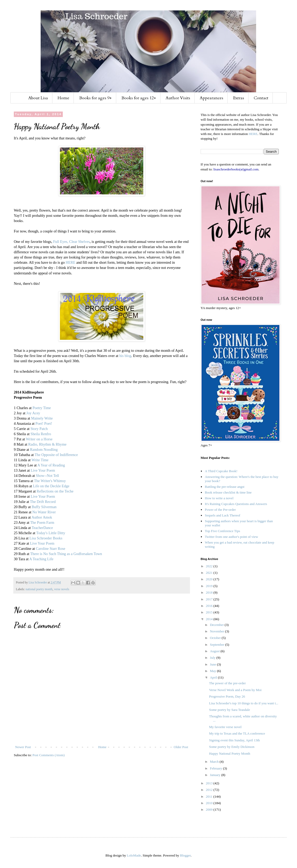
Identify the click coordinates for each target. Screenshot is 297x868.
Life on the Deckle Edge (51, 486)
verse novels (61, 589)
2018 (210, 592)
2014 (210, 619)
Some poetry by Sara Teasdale (229, 710)
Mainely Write (42, 418)
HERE (70, 262)
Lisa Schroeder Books (46, 538)
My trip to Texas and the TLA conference (237, 733)
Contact (261, 98)
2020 (210, 579)
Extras (239, 98)
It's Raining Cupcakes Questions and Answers (236, 504)
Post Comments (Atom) (49, 755)
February (216, 768)
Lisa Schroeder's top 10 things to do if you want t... (244, 703)
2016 (210, 606)
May (214, 671)
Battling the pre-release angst (225, 487)
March (215, 762)
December (217, 625)
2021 (210, 573)
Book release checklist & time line (228, 492)
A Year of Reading (51, 465)
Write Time (40, 460)
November (218, 631)
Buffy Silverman (44, 507)
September (218, 645)
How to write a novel (219, 498)
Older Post (181, 747)
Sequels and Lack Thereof (222, 515)
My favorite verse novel (225, 727)
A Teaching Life (41, 559)
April (214, 677)
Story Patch (39, 429)
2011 (210, 796)
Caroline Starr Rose (51, 549)
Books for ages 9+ (95, 98)
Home (63, 98)
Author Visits (178, 98)
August (215, 651)
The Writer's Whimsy (50, 481)
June (214, 664)
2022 (210, 566)
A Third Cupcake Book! (221, 471)
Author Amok (42, 517)
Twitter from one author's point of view (231, 537)
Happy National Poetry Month (230, 753)
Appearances (212, 98)
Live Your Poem (43, 470)
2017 (210, 599)
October (216, 638)
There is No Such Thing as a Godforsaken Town (66, 554)
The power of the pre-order (227, 683)
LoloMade (134, 855)
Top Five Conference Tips (222, 531)
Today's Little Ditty (51, 533)
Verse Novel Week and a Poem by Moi (235, 690)
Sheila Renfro (41, 434)
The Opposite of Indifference (56, 455)
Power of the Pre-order (220, 510)
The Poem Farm (42, 522)
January (216, 775)
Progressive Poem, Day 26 (227, 696)
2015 (210, 612)
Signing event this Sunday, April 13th (234, 740)
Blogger (185, 855)
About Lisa (38, 98)
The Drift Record (43, 502)
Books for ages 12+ (139, 98)
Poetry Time (42, 408)
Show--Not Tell (48, 476)
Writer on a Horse (39, 439)
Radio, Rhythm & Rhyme (47, 444)
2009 (210, 809)
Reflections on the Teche (55, 491)
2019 (210, 586)
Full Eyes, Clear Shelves (72, 242)
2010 (210, 803)
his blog (125, 356)
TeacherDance (42, 528)
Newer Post (23, 747)
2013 (210, 783)
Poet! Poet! (44, 423)
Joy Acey (33, 413)
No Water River (44, 512)
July (213, 658)
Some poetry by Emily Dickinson (232, 747)
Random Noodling (44, 450)
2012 (210, 790)
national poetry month (39, 589)
